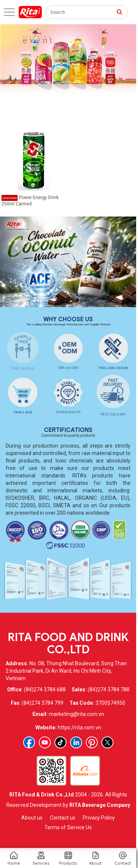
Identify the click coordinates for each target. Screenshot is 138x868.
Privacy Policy (99, 818)
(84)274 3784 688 (45, 689)
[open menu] (9, 12)
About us (32, 818)
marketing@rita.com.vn (76, 714)
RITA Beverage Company (100, 805)
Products (68, 859)
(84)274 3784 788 (109, 689)
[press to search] (119, 12)
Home (14, 859)
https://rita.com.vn (79, 727)
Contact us (63, 818)
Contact (123, 859)
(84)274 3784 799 (43, 703)
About (95, 859)
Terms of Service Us (68, 827)
